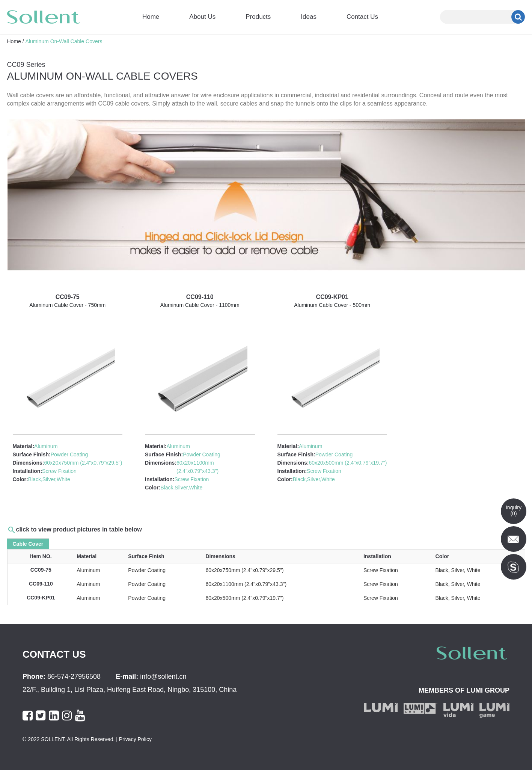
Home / (16, 41)
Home (151, 17)
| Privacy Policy (133, 739)
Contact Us (362, 17)
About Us (202, 17)
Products (258, 17)
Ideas (309, 17)
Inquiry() (514, 510)
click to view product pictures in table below (79, 529)
